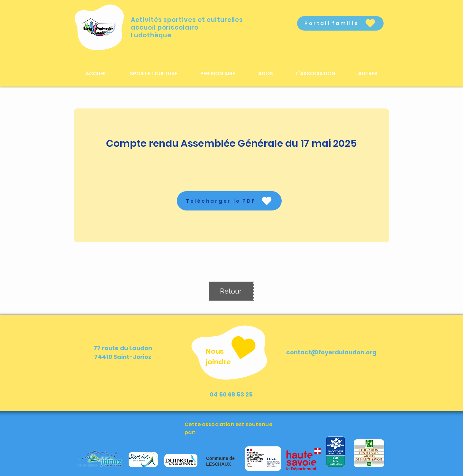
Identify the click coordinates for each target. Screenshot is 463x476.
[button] (154, 74)
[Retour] (231, 291)
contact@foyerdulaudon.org (331, 352)
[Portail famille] (340, 23)
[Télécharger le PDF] (229, 201)
